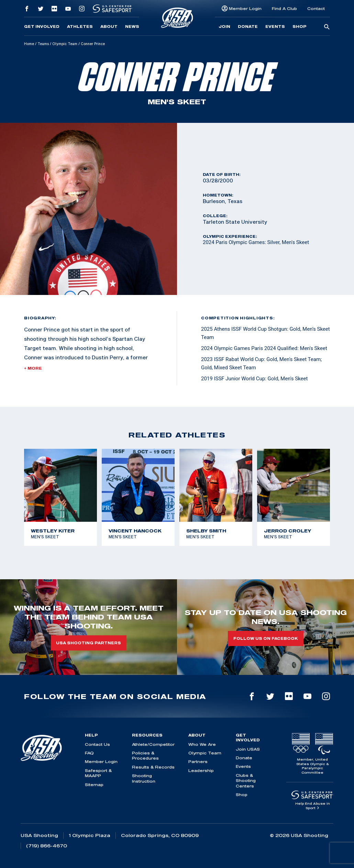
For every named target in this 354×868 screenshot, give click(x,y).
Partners (198, 761)
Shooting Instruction (144, 778)
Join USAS (248, 749)
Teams (43, 44)
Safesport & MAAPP (98, 773)
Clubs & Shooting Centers (246, 781)
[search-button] (327, 27)
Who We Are (202, 744)
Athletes (80, 27)
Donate (248, 27)
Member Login (245, 8)
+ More (33, 368)
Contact (316, 8)
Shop (300, 27)
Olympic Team (65, 44)
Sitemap (94, 785)
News (132, 27)
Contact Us (97, 744)
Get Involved (42, 27)
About (109, 27)
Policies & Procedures (145, 755)
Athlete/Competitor (153, 744)
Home (29, 44)
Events (275, 27)
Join (224, 27)
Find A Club (284, 8)
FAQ (89, 753)
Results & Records (153, 767)
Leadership (201, 770)
